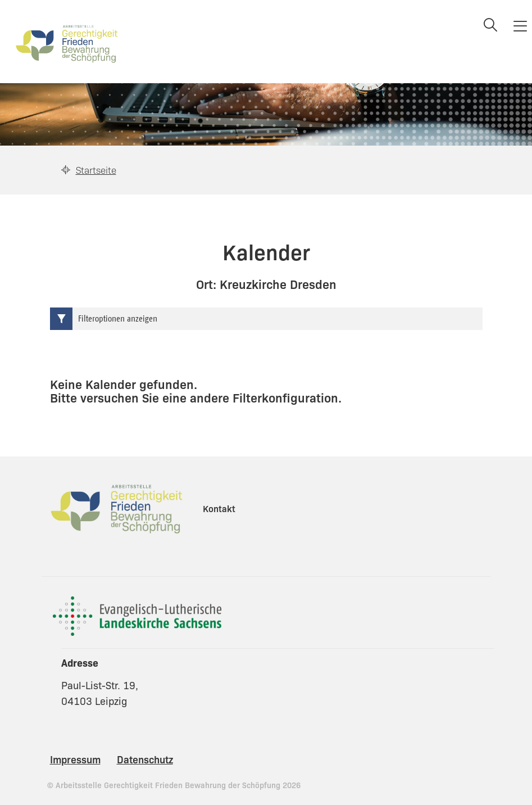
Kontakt (219, 508)
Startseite (96, 170)
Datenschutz (145, 759)
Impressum (75, 759)
